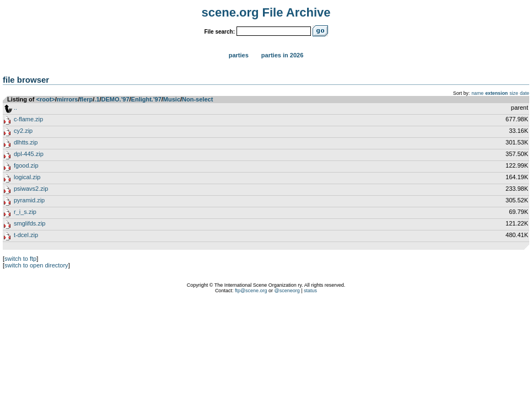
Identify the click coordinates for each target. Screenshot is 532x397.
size (514, 93)
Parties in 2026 (282, 55)
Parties (239, 55)
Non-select (197, 99)
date (525, 93)
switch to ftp (20, 259)
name (477, 93)
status (310, 291)
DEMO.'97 (115, 99)
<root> (46, 99)
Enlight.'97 (146, 99)
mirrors (68, 99)
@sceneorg (287, 291)
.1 (97, 99)
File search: (219, 32)
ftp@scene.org (251, 291)
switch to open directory (36, 265)
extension (496, 93)
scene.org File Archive (266, 12)
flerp (86, 99)
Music (172, 99)
